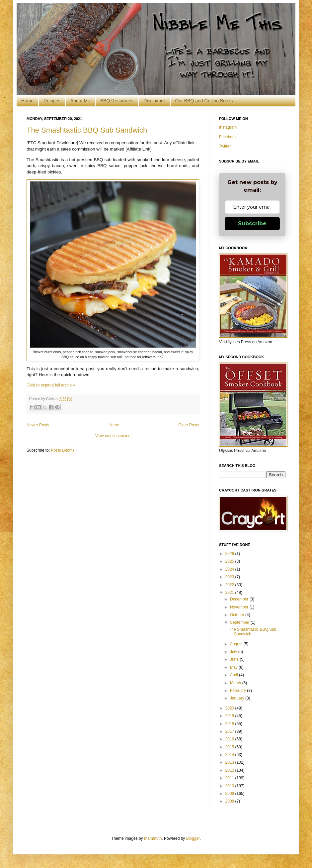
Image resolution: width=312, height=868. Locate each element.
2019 (230, 716)
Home (27, 101)
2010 (230, 786)
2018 (230, 724)
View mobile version (113, 436)
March (236, 683)
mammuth (153, 838)
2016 (230, 739)
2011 (230, 778)
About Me (80, 101)
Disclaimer (154, 101)
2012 (230, 770)
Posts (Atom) (62, 450)
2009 (230, 794)
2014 (230, 755)
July (234, 652)
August (237, 644)
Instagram (228, 127)
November (240, 607)
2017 (230, 731)
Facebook (228, 137)
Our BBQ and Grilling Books (204, 101)
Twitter (225, 146)
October (238, 615)
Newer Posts (38, 425)
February (238, 691)
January (238, 698)
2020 (230, 708)
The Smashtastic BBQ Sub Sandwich (87, 130)
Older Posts (189, 425)
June (235, 659)
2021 (230, 593)
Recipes (52, 101)
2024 (230, 569)
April (234, 675)
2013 (230, 762)
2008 (230, 801)
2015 (230, 747)
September (240, 622)
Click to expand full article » (51, 385)
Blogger (193, 838)
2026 (230, 554)
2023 (230, 577)
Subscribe (252, 223)
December (240, 599)
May (234, 667)
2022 (230, 585)
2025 (230, 561)
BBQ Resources (117, 101)
